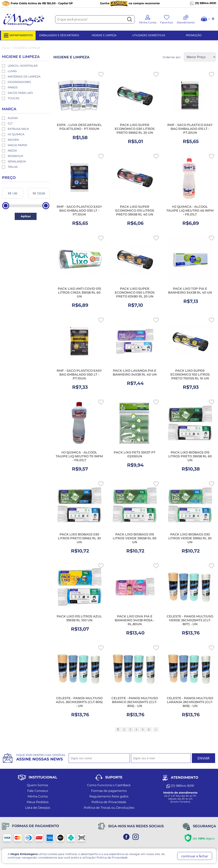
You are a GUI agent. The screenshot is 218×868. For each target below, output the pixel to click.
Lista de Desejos (38, 808)
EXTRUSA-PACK (18, 129)
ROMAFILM (15, 156)
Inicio (6, 48)
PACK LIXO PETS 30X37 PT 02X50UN (135, 454)
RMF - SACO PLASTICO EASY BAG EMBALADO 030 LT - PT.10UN (79, 211)
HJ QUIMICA (16, 134)
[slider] (6, 206)
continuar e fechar (195, 856)
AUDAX (13, 118)
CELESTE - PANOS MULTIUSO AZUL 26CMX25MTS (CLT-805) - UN (79, 702)
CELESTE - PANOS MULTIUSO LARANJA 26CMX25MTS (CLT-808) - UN (190, 702)
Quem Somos (38, 785)
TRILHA (13, 167)
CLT (10, 123)
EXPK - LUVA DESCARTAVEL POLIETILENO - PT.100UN (79, 127)
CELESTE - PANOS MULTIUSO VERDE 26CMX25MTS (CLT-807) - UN (190, 620)
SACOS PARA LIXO (20, 93)
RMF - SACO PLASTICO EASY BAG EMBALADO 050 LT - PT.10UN (79, 375)
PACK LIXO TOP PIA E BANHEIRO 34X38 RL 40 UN (190, 291)
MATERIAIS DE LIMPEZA (24, 77)
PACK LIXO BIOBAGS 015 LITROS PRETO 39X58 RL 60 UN (190, 456)
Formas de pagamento (109, 791)
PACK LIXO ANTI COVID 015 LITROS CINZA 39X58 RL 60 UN (79, 293)
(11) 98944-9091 (203, 3)
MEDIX (12, 151)
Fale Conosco (38, 791)
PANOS (13, 87)
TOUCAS (14, 98)
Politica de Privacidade (112, 858)
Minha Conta (38, 796)
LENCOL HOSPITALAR (23, 66)
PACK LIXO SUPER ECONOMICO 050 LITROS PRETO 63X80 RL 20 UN (135, 293)
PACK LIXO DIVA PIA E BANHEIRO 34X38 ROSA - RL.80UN (135, 620)
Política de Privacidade (109, 802)
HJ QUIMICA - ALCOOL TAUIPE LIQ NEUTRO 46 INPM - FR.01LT (190, 211)
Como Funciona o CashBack (109, 785)
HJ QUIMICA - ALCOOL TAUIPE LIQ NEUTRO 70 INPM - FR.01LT (79, 456)
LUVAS (12, 71)
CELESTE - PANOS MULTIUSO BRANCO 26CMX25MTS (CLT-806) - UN (135, 702)
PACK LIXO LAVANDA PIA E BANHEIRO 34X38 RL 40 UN (135, 373)
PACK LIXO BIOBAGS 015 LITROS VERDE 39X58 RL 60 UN (135, 538)
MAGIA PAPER (17, 145)
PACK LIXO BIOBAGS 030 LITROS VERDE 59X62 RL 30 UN (190, 538)
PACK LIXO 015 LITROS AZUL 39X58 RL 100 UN (79, 618)
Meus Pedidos (38, 802)
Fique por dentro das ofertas (41, 757)
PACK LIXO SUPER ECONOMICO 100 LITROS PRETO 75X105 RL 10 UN (190, 375)
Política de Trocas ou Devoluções (109, 808)
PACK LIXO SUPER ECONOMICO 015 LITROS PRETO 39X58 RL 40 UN (135, 211)
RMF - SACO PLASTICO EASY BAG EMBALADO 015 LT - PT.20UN (190, 129)
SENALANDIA (17, 161)
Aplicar (26, 216)
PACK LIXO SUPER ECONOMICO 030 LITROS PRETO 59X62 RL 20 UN (135, 129)
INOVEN (13, 140)
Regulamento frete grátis (109, 796)
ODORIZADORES (19, 82)
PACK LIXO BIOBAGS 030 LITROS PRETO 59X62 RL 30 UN (79, 538)
